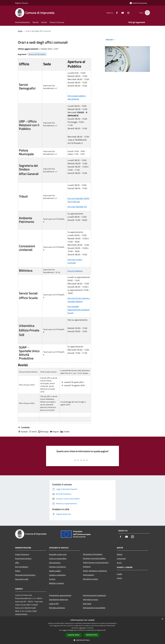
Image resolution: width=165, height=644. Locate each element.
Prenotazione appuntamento (60, 595)
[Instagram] (127, 13)
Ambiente (87, 567)
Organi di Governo (22, 554)
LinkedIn (65, 432)
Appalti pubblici (55, 571)
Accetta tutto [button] (74, 635)
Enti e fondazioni (22, 567)
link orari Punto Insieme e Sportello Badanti (79, 300)
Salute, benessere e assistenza (95, 571)
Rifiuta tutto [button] (92, 635)
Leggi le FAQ (54, 604)
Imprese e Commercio (57, 567)
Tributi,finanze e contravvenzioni (96, 562)
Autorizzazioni (89, 575)
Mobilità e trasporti (56, 583)
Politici (18, 571)
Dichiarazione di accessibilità (94, 608)
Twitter (33, 432)
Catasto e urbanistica (57, 575)
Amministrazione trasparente (94, 595)
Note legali (87, 604)
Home (20, 31)
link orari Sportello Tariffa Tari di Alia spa (78, 200)
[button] (82, 640)
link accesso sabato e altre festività (77, 97)
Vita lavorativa (55, 563)
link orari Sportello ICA (77, 207)
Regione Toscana (22, 3)
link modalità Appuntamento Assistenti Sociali (79, 310)
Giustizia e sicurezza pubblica (94, 558)
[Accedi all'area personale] (138, 3)
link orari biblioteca (75, 271)
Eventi (119, 578)
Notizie (120, 554)
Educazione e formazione (93, 554)
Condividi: (24, 427)
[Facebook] (115, 13)
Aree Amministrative (23, 558)
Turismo (52, 579)
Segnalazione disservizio (58, 599)
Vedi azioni (111, 40)
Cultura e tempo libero (58, 558)
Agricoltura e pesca (90, 579)
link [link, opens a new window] (105, 630)
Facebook (23, 432)
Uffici (17, 563)
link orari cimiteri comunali (75, 261)
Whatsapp (43, 432)
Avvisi (119, 563)
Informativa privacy (91, 599)
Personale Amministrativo (25, 575)
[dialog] (82, 630)
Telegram (54, 432)
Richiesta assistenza (57, 608)
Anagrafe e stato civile (58, 554)
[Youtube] (121, 13)
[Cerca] (147, 13)
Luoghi (120, 574)
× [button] (162, 619)
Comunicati (121, 558)
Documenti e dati (22, 579)
